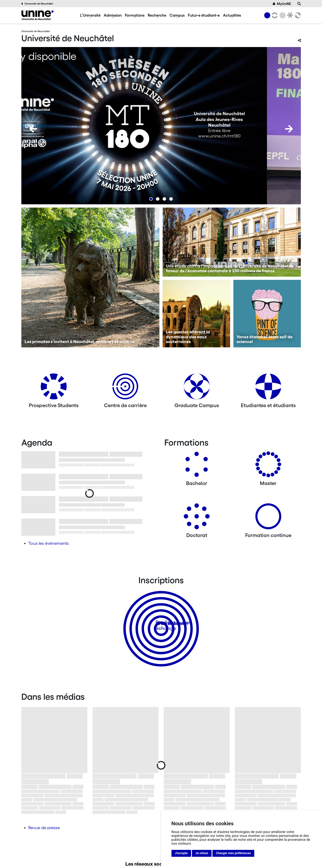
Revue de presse (44, 828)
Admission (113, 15)
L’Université (90, 15)
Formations (135, 15)
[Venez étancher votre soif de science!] (267, 314)
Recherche (157, 15)
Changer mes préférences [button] (233, 853)
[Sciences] (282, 15)
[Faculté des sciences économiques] (297, 15)
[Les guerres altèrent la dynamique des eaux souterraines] (196, 314)
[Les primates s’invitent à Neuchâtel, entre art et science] (90, 277)
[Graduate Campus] (197, 388)
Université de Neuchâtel (37, 4)
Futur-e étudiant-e (204, 15)
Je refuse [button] (202, 853)
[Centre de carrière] (125, 388)
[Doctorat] (197, 518)
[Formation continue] (268, 518)
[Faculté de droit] (289, 15)
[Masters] (268, 466)
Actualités (232, 15)
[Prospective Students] (54, 388)
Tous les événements (49, 543)
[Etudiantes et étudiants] (268, 388)
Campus (177, 15)
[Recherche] (299, 4)
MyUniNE (282, 4)
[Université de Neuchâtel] (38, 15)
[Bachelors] (197, 466)
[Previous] (33, 129)
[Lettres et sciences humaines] (274, 15)
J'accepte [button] (181, 853)
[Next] (289, 129)
